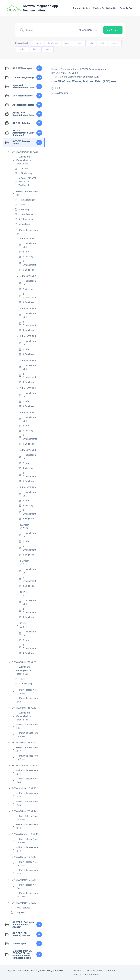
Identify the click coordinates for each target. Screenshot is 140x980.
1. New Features (22, 908)
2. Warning (28, 289)
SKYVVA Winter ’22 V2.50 (24, 662)
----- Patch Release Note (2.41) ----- (27, 895)
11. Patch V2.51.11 (24, 563)
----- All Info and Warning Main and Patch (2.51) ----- (25, 160)
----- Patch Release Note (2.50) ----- (27, 700)
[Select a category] (87, 30)
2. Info (22, 205)
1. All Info (23, 169)
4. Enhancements (30, 437)
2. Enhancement (29, 324)
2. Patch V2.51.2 (28, 276)
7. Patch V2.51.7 (28, 412)
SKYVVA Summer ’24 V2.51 (25, 152)
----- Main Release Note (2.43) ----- (27, 841)
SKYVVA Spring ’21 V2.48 (24, 708)
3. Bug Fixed (29, 330)
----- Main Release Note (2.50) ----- (27, 692)
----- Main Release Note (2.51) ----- (27, 193)
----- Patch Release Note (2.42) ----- (27, 872)
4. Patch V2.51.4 (28, 336)
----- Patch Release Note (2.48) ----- (27, 735)
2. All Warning (25, 173)
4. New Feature (26, 214)
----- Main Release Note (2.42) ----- (27, 864)
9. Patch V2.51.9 (28, 487)
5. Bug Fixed (29, 270)
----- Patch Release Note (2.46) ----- (27, 772)
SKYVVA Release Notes (92, 69)
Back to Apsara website (86, 975)
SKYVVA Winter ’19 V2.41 (24, 880)
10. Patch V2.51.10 (24, 527)
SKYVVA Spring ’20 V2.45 (24, 788)
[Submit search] (113, 30)
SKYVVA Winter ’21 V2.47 (24, 743)
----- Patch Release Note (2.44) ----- (27, 826)
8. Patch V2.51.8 (28, 450)
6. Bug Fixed (24, 224)
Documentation (81, 8)
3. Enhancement (29, 296)
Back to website (129, 8)
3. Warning (24, 209)
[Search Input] (50, 30)
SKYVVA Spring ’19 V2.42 (24, 857)
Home (54, 69)
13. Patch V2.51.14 (24, 625)
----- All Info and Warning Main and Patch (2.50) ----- (25, 670)
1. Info (22, 679)
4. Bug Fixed (29, 302)
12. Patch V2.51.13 (24, 594)
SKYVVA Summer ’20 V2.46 (25, 765)
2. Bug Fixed (20, 912)
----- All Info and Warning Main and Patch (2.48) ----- (25, 716)
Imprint (77, 970)
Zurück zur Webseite (105, 8)
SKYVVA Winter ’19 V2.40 (24, 903)
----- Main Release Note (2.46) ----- (27, 780)
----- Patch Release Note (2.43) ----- (27, 849)
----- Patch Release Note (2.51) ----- (27, 232)
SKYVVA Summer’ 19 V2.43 (25, 834)
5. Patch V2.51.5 (28, 361)
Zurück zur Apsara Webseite (100, 970)
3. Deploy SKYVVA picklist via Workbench (27, 182)
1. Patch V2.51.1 (28, 238)
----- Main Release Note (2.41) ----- (27, 887)
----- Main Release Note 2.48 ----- (27, 726)
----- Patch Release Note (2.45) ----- (27, 795)
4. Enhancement (29, 263)
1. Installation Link (27, 200)
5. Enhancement (26, 219)
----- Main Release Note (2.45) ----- (27, 803)
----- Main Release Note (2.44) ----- (27, 818)
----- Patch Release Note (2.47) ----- (27, 758)
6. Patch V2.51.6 (28, 388)
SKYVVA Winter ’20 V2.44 (24, 811)
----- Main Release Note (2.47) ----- (27, 749)
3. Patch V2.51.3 (28, 309)
